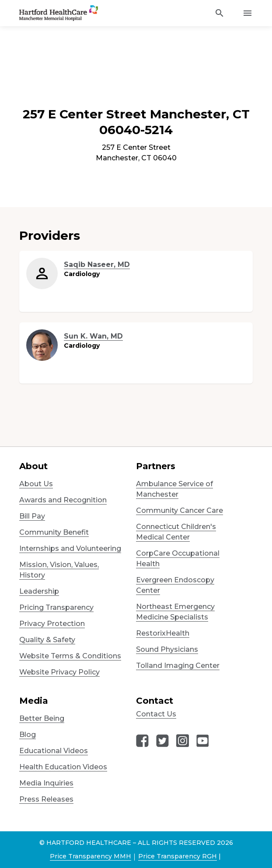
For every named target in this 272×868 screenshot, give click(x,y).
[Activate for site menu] (248, 13)
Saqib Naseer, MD (97, 265)
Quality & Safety (47, 640)
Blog (28, 735)
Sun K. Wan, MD (93, 336)
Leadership (39, 591)
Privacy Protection (52, 624)
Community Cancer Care (180, 510)
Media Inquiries (46, 783)
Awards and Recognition (63, 500)
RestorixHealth (163, 633)
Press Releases (46, 799)
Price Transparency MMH (91, 856)
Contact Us (156, 714)
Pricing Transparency (56, 607)
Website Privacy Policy (59, 672)
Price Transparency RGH (178, 856)
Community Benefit (54, 532)
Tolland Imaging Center (178, 666)
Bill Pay (32, 516)
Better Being (42, 718)
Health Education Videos (63, 767)
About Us (36, 484)
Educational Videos (54, 751)
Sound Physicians (167, 649)
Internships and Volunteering (70, 548)
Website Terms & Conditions (70, 656)
